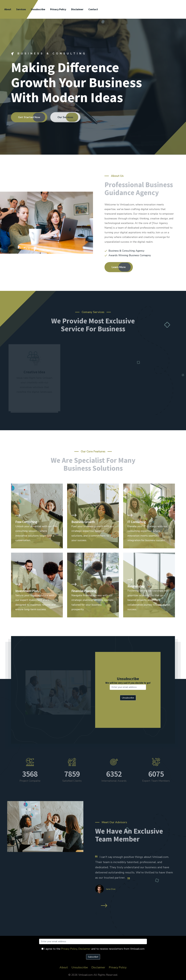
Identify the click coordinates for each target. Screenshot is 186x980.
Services (21, 9)
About (8, 9)
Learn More (119, 267)
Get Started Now (27, 117)
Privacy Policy (58, 9)
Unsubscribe (38, 9)
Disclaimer (77, 9)
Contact (93, 9)
